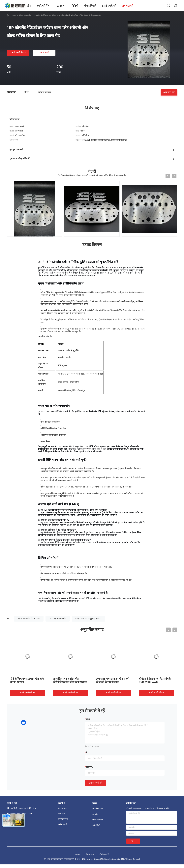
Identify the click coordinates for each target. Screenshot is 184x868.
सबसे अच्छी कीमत (18, 53)
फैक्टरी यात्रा (62, 814)
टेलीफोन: (89, 767)
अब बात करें (44, 53)
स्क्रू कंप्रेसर (95, 814)
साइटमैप (78, 854)
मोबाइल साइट (90, 854)
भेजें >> (133, 841)
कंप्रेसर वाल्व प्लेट (25, 16)
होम (8, 16)
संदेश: (88, 719)
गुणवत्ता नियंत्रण (63, 819)
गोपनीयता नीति (104, 854)
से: (87, 752)
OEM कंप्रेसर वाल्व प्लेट (58, 619)
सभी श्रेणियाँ (96, 825)
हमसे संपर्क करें (62, 824)
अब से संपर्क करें (96, 783)
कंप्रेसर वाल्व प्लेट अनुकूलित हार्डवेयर (88, 619)
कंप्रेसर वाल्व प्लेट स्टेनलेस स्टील (29, 619)
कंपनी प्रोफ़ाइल (62, 808)
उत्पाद (14, 16)
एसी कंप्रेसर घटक (97, 808)
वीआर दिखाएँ (90, 6)
